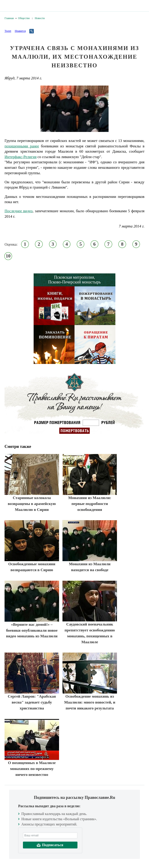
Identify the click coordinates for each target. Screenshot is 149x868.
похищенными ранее (22, 146)
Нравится (20, 31)
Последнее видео (19, 211)
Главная (9, 18)
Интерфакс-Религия (21, 157)
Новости (40, 18)
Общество (24, 18)
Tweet (8, 31)
